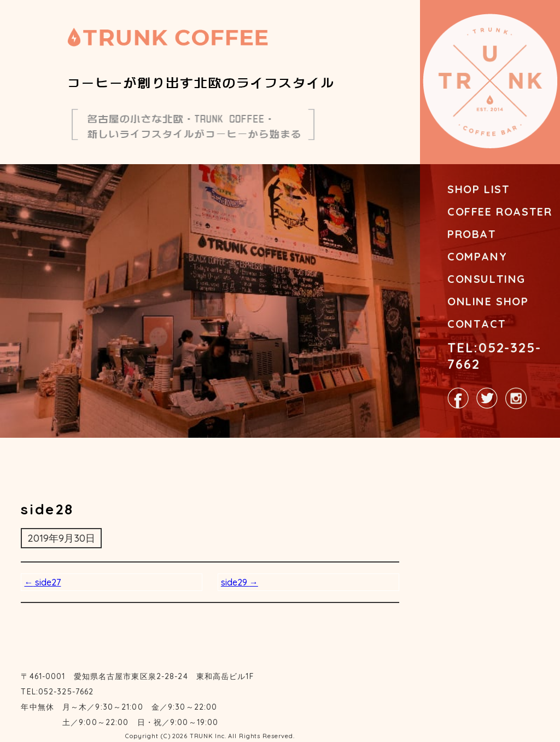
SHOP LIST (479, 189)
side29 (240, 582)
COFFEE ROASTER (500, 211)
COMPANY (477, 256)
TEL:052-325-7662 (494, 356)
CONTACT (477, 324)
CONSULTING (486, 279)
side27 (42, 582)
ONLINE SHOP (488, 301)
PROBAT (472, 234)
